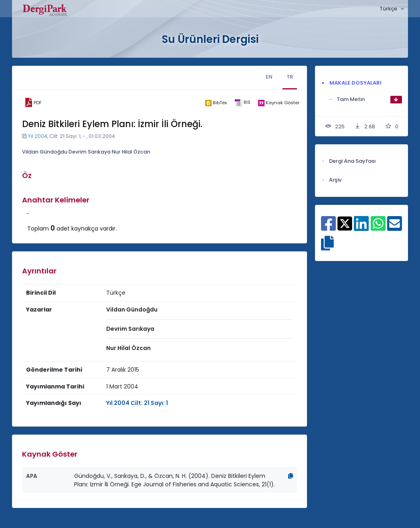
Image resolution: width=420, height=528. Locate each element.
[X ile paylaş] (345, 223)
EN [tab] (269, 77)
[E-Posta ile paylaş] (395, 228)
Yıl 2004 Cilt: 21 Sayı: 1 (137, 403)
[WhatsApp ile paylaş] (378, 228)
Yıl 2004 (38, 136)
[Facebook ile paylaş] (328, 228)
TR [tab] (290, 77)
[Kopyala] (291, 476)
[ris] (242, 103)
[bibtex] (216, 103)
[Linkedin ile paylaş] (361, 228)
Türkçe (389, 9)
